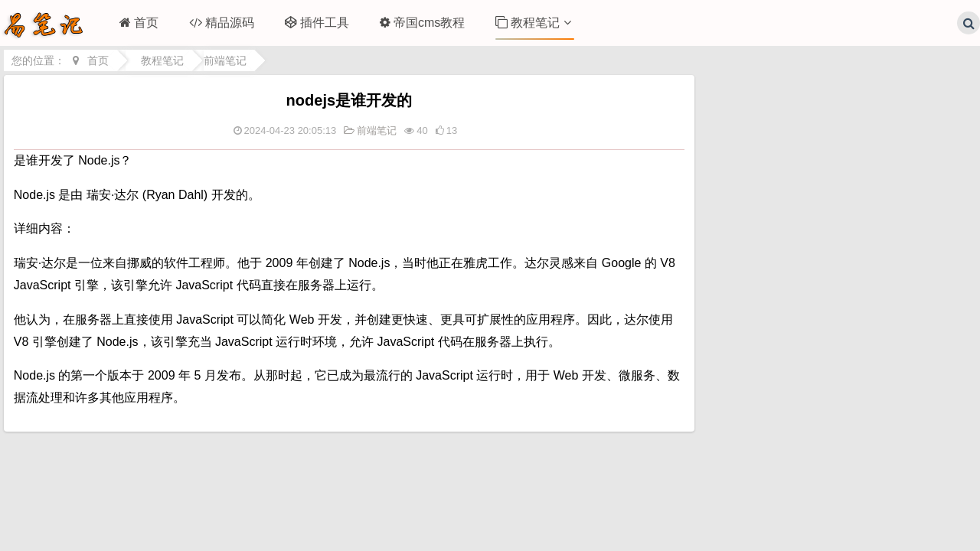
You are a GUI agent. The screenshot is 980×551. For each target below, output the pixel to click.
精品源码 (222, 23)
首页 (139, 23)
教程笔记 (533, 23)
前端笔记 (225, 60)
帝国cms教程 (422, 23)
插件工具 (317, 23)
